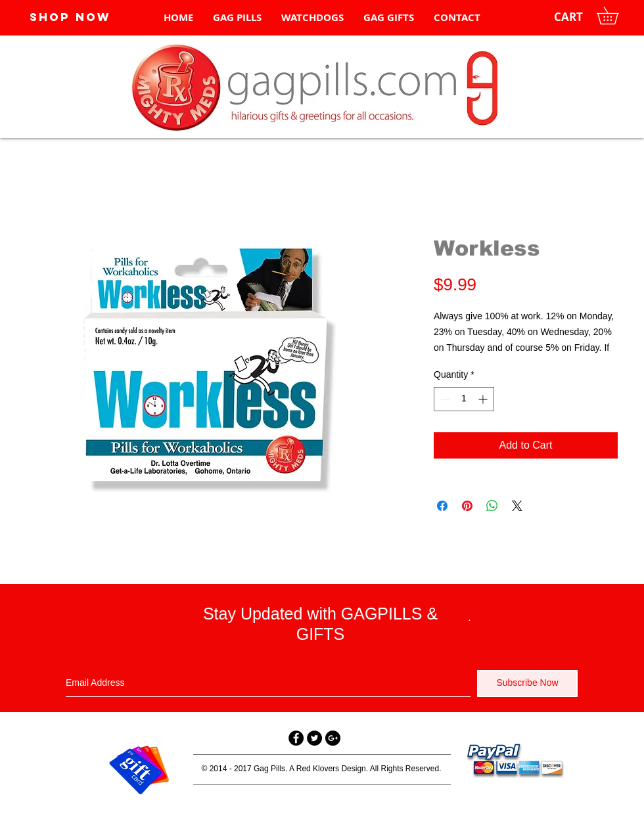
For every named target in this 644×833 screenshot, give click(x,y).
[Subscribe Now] (527, 684)
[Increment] (484, 399)
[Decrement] (444, 399)
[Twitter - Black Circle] (314, 738)
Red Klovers (318, 769)
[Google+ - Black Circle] (333, 738)
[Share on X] (517, 506)
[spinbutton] (464, 399)
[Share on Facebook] (442, 506)
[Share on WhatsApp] (492, 506)
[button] (616, 15)
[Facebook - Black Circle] (296, 738)
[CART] (568, 17)
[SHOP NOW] (70, 17)
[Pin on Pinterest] (467, 506)
